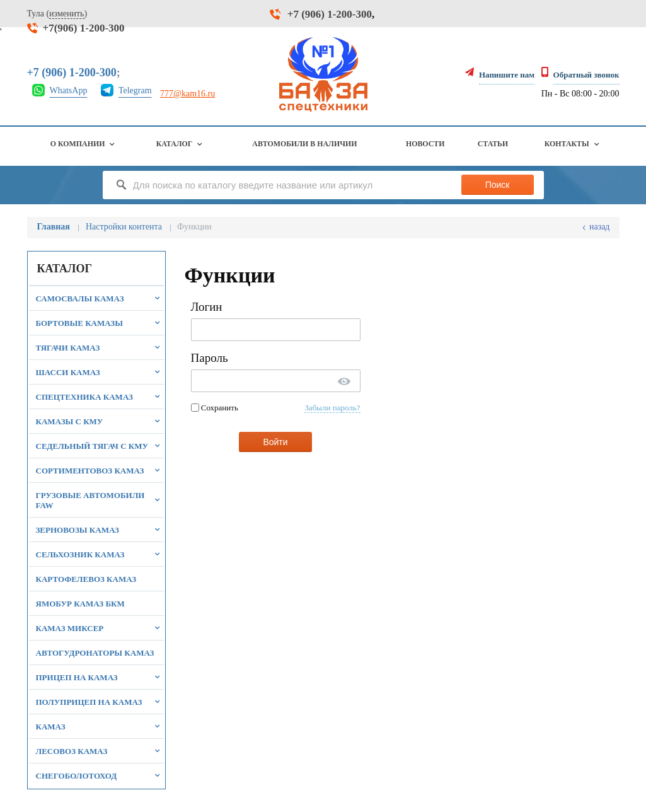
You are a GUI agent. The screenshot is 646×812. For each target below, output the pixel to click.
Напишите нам (507, 75)
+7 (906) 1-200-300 (330, 14)
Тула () (57, 14)
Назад (600, 227)
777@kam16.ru (187, 94)
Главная (54, 227)
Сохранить (215, 408)
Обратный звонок (586, 75)
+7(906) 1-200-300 (84, 28)
